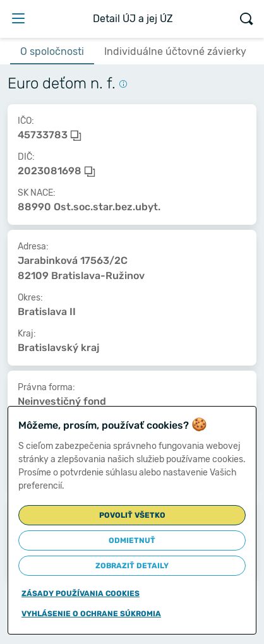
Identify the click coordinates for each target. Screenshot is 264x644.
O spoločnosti (52, 51)
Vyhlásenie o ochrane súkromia (91, 614)
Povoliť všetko (132, 515)
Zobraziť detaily (132, 566)
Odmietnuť (132, 540)
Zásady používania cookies (81, 593)
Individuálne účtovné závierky (175, 51)
